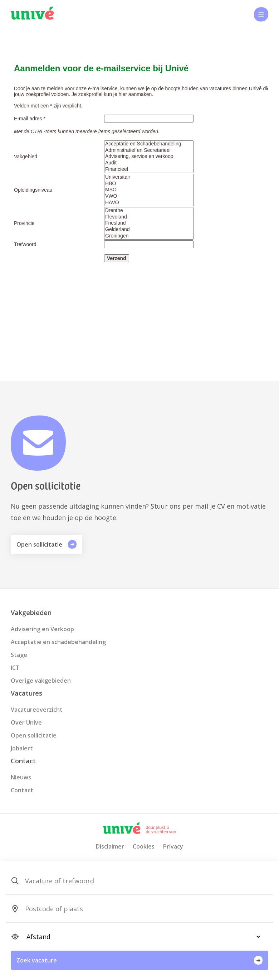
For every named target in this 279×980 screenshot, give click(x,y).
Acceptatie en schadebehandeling (58, 642)
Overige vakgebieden (41, 681)
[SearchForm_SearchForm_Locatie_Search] (140, 909)
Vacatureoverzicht (37, 710)
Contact (22, 790)
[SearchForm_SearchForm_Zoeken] (140, 881)
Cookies (144, 846)
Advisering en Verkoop (42, 629)
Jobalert (22, 748)
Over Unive (26, 722)
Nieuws (21, 777)
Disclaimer (110, 846)
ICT (15, 668)
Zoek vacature (139, 960)
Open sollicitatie (46, 544)
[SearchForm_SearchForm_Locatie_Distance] (140, 937)
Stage (19, 655)
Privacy (173, 846)
